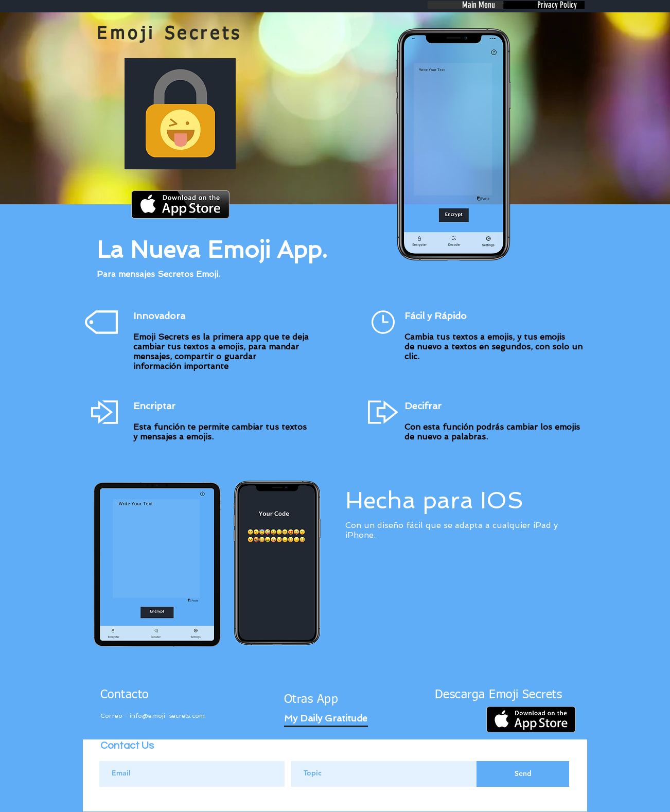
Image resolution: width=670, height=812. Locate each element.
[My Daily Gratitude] (326, 718)
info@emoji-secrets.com (167, 716)
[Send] (523, 774)
